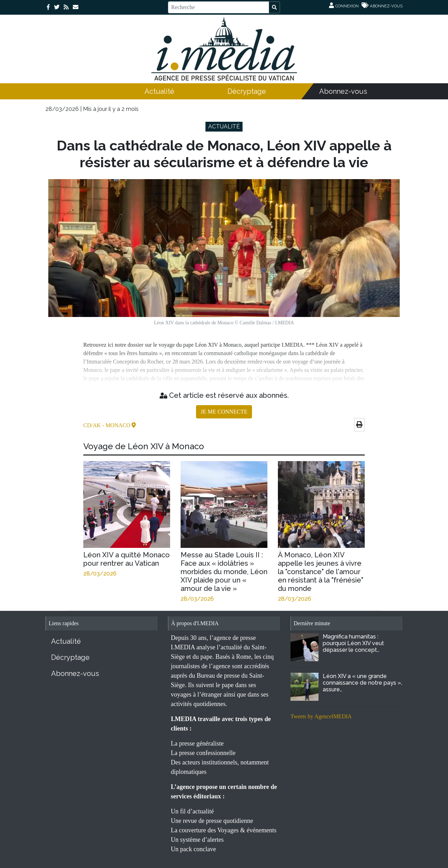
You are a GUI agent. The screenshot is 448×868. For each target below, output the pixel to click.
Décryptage (247, 91)
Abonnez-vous (343, 91)
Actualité (159, 91)
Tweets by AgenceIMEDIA (321, 716)
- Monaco (117, 425)
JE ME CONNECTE (224, 412)
